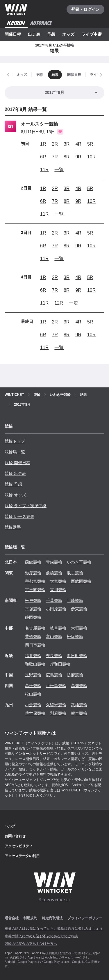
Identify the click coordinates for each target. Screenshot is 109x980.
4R (78, 144)
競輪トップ (15, 441)
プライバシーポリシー (85, 918)
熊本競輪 (79, 713)
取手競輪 (75, 573)
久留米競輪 (56, 705)
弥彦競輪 (33, 573)
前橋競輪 (54, 573)
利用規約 (30, 918)
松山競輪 (33, 694)
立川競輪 (58, 590)
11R (44, 170)
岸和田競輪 (60, 664)
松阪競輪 (75, 636)
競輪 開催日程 (17, 463)
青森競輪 (54, 562)
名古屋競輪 (35, 628)
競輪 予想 (13, 484)
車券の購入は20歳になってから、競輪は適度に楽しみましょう (54, 929)
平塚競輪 (33, 609)
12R (59, 303)
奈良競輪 (54, 656)
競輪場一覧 (15, 452)
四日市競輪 (35, 645)
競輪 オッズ (15, 495)
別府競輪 (58, 713)
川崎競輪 (75, 600)
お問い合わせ (15, 836)
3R (67, 144)
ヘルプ (10, 826)
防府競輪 (75, 675)
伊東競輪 (79, 609)
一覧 (59, 170)
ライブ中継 (92, 34)
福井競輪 (33, 656)
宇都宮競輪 (35, 581)
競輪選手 (13, 527)
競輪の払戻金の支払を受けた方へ (31, 944)
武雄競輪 (79, 705)
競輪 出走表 (15, 473)
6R (43, 157)
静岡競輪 (33, 617)
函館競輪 (33, 562)
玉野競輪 (33, 675)
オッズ (68, 34)
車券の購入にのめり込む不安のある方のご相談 (41, 936)
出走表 (34, 34)
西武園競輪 (81, 581)
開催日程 (13, 34)
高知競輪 (79, 686)
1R (43, 144)
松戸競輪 (33, 600)
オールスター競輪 (40, 124)
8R (67, 157)
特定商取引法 (52, 918)
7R (55, 157)
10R (91, 157)
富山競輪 (54, 636)
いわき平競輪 (79, 562)
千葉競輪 (54, 600)
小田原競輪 (56, 609)
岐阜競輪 (58, 628)
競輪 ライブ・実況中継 (26, 506)
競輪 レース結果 (19, 516)
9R (78, 157)
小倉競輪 (33, 705)
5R (90, 144)
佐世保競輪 (35, 713)
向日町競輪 (77, 656)
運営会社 (12, 918)
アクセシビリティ (19, 846)
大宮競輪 (58, 581)
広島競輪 (54, 675)
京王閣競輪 (35, 590)
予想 (51, 34)
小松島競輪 (56, 686)
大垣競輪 (79, 628)
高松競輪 (33, 686)
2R (55, 144)
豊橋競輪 (33, 636)
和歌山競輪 (35, 664)
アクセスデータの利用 (22, 856)
